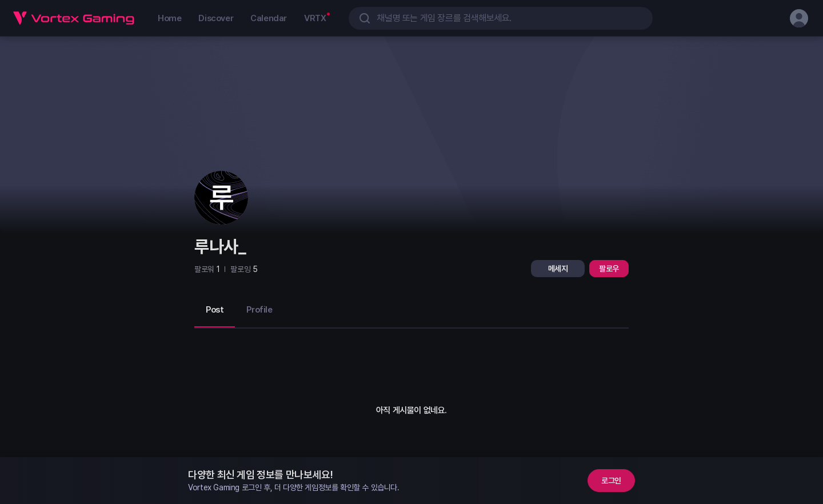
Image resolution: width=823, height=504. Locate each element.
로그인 (611, 481)
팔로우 (609, 269)
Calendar (269, 18)
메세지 (558, 269)
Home (169, 18)
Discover (216, 18)
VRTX (315, 18)
